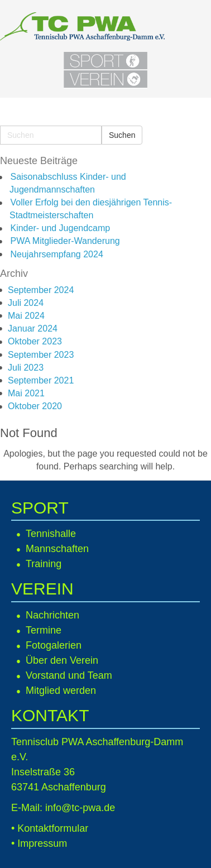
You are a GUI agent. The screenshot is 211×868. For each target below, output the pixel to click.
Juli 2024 (26, 303)
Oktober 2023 (35, 341)
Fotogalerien (54, 645)
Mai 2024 (26, 316)
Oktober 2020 (35, 406)
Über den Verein (62, 660)
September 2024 (41, 290)
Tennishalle (51, 534)
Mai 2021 (26, 393)
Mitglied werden (61, 690)
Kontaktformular (53, 828)
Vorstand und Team (69, 675)
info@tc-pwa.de (80, 808)
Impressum (42, 843)
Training (44, 564)
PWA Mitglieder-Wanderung (65, 241)
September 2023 (41, 355)
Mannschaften (57, 549)
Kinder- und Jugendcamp (60, 228)
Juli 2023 (26, 368)
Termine (44, 630)
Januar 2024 (33, 329)
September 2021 (41, 380)
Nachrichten (52, 615)
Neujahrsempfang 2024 (56, 254)
